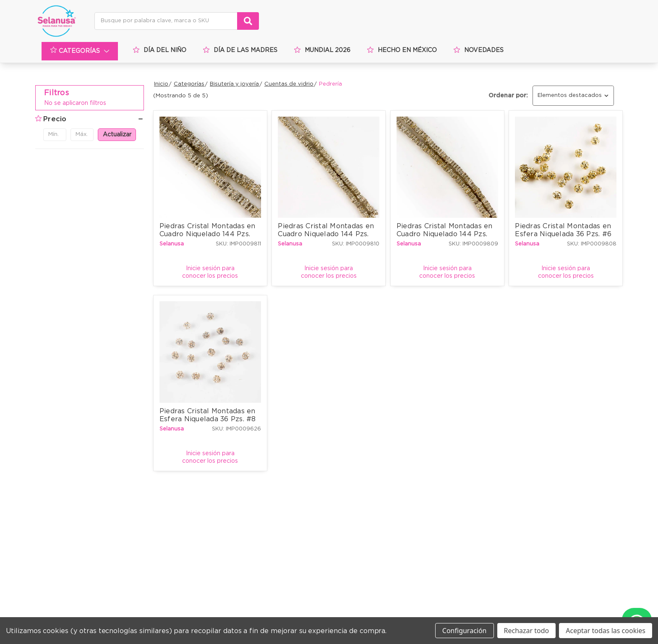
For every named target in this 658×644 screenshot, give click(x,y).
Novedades (479, 50)
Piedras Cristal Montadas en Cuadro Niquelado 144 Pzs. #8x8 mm (209, 233)
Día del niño (160, 50)
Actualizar (117, 135)
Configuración (465, 631)
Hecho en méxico (402, 50)
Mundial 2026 (322, 50)
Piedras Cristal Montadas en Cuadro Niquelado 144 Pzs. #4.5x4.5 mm (446, 233)
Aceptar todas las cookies (606, 631)
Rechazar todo (527, 631)
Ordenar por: (508, 96)
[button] (90, 119)
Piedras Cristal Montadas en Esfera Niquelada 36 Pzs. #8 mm (209, 418)
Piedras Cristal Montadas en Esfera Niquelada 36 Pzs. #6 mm (564, 233)
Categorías (81, 51)
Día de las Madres (240, 50)
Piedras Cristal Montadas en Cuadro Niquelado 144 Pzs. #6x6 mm (327, 233)
